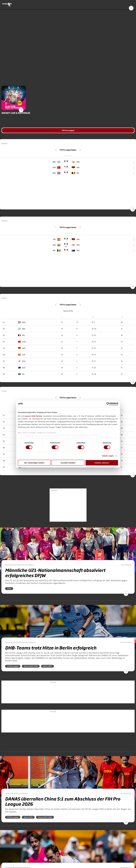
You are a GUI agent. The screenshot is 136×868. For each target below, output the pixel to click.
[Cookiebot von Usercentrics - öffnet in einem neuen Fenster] (108, 404)
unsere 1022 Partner (34, 416)
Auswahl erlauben (68, 463)
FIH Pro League (68, 130)
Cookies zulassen (102, 463)
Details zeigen (108, 456)
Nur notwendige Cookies (34, 463)
